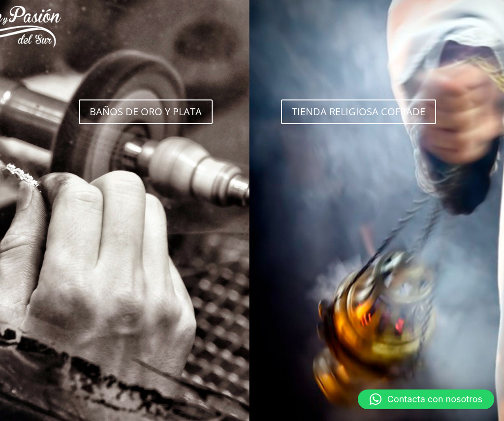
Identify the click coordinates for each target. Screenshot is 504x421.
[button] (426, 399)
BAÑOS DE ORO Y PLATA (146, 112)
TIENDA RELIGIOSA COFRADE (359, 112)
